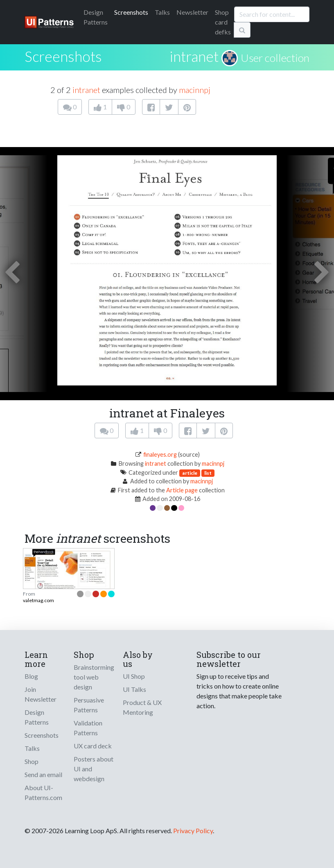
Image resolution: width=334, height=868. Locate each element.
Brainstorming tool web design (94, 677)
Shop (32, 761)
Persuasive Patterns (89, 705)
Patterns (96, 17)
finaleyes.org (160, 454)
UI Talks (134, 689)
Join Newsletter (41, 694)
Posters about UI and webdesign (94, 769)
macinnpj (195, 90)
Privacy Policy (193, 831)
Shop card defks (223, 22)
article (190, 473)
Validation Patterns (88, 728)
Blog (31, 676)
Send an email (43, 774)
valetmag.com (38, 600)
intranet (194, 56)
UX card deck (93, 746)
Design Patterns (37, 717)
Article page (182, 490)
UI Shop (134, 676)
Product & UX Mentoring (142, 707)
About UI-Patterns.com (43, 792)
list (208, 473)
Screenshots (131, 12)
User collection (275, 58)
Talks (162, 12)
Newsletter (192, 12)
